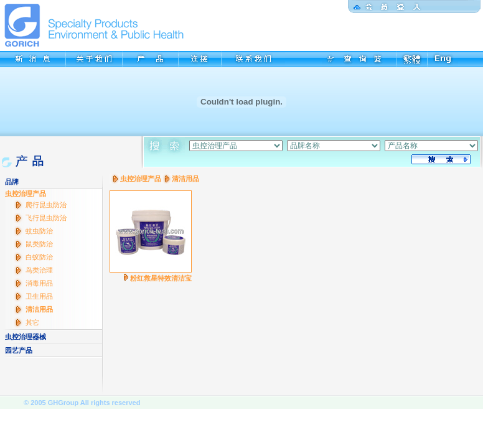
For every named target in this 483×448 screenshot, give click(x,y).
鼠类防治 (39, 244)
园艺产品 (19, 350)
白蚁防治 (39, 257)
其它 (32, 322)
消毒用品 (39, 283)
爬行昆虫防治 (46, 205)
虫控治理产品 (26, 194)
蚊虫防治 (39, 231)
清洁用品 (39, 309)
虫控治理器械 (26, 337)
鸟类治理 (39, 270)
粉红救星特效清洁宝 (161, 278)
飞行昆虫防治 (46, 218)
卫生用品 (39, 296)
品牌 (12, 182)
